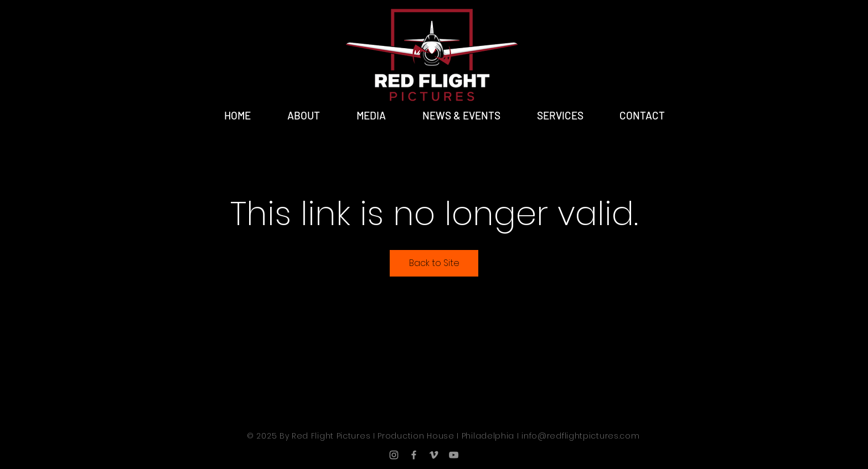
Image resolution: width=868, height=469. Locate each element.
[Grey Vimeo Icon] (434, 455)
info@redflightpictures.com (580, 436)
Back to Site (434, 263)
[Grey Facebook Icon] (414, 455)
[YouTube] (454, 455)
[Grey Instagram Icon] (394, 455)
